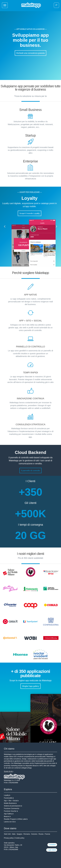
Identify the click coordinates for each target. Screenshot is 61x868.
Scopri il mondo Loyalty (29, 213)
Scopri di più (9, 771)
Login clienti (52, 850)
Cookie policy (20, 838)
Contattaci (52, 845)
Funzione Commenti (11, 808)
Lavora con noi (9, 822)
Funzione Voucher (10, 811)
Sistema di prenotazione (12, 806)
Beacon (7, 816)
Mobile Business (10, 803)
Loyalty (6, 795)
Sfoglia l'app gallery (31, 686)
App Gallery (8, 814)
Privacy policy (9, 838)
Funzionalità (8, 798)
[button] (5, 227)
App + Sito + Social (11, 801)
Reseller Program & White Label (15, 819)
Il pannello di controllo (30, 471)
